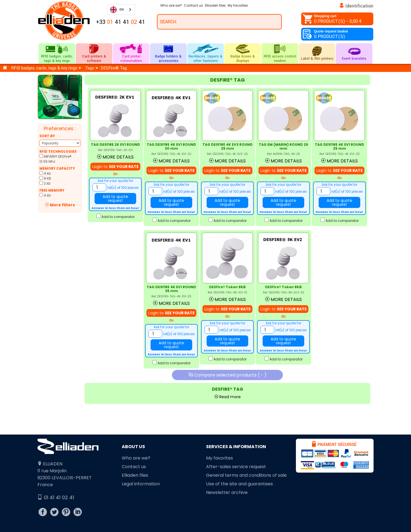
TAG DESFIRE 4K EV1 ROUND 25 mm (339, 146)
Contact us (134, 467)
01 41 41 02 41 (56, 497)
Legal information (141, 484)
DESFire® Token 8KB (227, 287)
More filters (60, 205)
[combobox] (121, 10)
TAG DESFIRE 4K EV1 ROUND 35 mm (171, 289)
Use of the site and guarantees (239, 484)
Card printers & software (94, 53)
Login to (116, 167)
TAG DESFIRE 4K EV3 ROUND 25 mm (228, 146)
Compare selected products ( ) (228, 375)
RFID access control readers (280, 53)
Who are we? (136, 458)
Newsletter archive (227, 492)
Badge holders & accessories (168, 53)
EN (117, 10)
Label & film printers (317, 53)
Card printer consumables (131, 53)
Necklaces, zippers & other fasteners (205, 53)
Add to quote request (115, 199)
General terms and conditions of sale (246, 475)
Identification (359, 6)
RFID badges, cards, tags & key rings (57, 53)
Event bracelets (354, 53)
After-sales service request (236, 467)
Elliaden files (135, 475)
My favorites (220, 458)
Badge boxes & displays (243, 53)
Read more (228, 397)
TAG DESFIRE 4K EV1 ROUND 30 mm (171, 146)
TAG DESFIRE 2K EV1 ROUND (116, 145)
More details (115, 157)
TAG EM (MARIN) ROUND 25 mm (283, 146)
